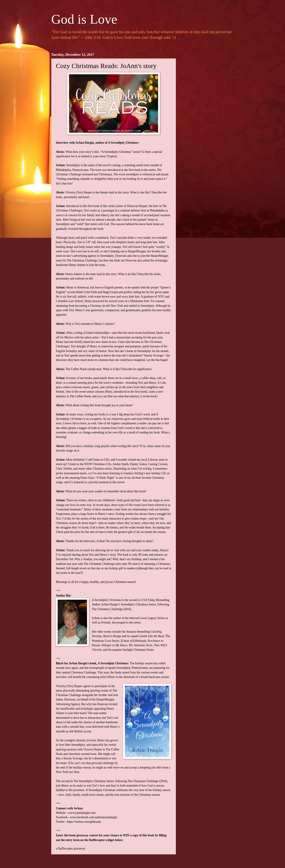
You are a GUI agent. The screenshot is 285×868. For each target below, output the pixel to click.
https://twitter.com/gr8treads (84, 822)
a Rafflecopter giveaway (71, 848)
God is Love (84, 19)
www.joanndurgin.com (82, 813)
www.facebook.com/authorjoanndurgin (94, 817)
